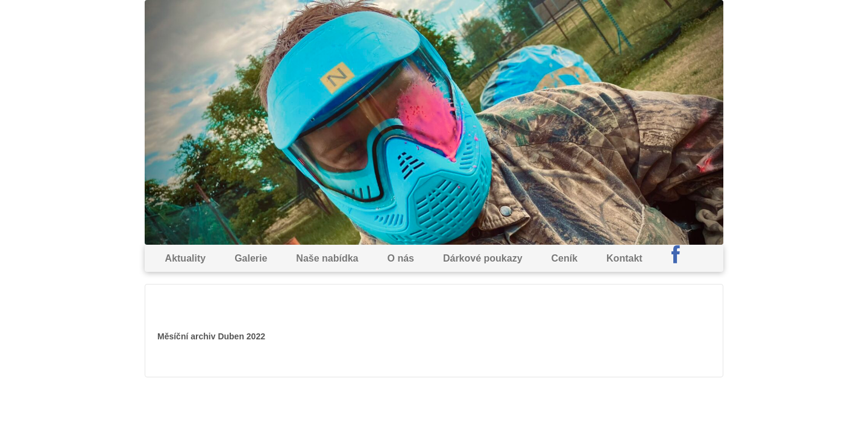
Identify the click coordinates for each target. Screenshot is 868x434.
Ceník (565, 258)
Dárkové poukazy (483, 258)
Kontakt (624, 258)
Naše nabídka (327, 258)
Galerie (251, 258)
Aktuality (186, 258)
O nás (400, 258)
